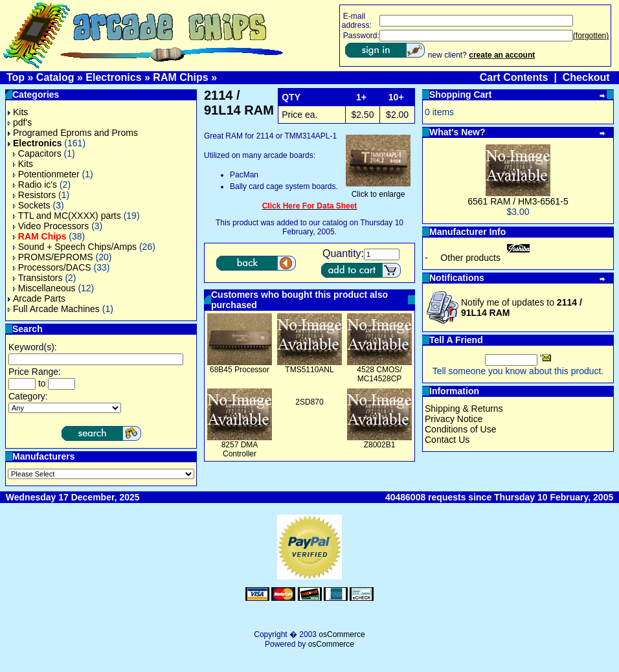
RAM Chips (180, 77)
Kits (18, 112)
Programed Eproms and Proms (73, 133)
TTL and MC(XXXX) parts (67, 216)
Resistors (34, 195)
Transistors (38, 278)
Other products (470, 258)
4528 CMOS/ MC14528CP (379, 374)
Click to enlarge (378, 191)
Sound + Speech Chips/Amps (75, 247)
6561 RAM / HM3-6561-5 (518, 201)
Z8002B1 (380, 445)
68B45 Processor (240, 370)
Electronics (113, 77)
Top (16, 77)
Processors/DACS (52, 267)
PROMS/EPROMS (53, 257)
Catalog (55, 77)
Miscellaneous (44, 288)
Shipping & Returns (464, 409)
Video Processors (51, 226)
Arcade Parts (37, 298)
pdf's (20, 122)
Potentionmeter (46, 174)
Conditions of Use (461, 429)
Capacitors (37, 153)
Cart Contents (514, 77)
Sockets (32, 205)
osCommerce (342, 634)
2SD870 (309, 402)
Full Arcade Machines (54, 309)
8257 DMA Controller (240, 449)
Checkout (586, 77)
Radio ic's (35, 185)
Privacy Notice (454, 419)
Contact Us (447, 440)
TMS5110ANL (309, 370)
